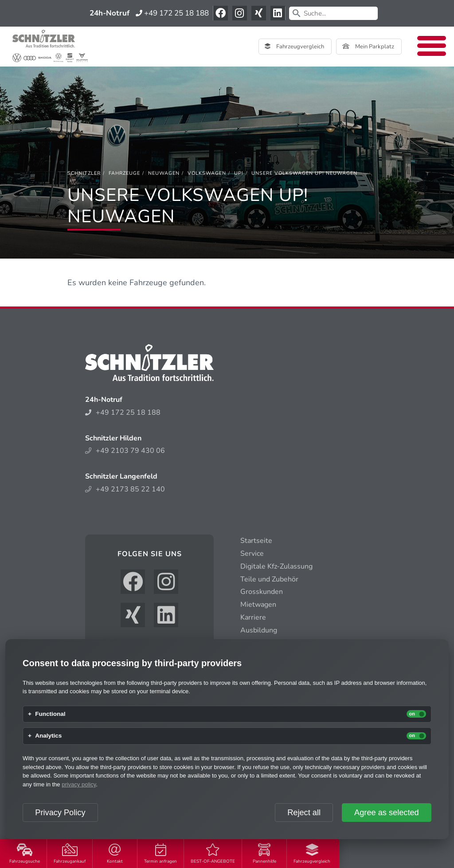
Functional (50, 714)
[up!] (239, 173)
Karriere (253, 617)
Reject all (304, 813)
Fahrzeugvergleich (312, 854)
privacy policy (79, 784)
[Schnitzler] (84, 173)
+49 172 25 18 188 (172, 13)
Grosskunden (262, 592)
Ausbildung (259, 630)
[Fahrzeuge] (124, 173)
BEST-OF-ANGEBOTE (213, 854)
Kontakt (115, 854)
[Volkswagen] (207, 173)
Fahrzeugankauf (70, 854)
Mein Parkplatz (368, 47)
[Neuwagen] (164, 173)
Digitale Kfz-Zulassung (276, 566)
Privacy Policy (60, 813)
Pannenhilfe (264, 854)
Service (252, 554)
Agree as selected (387, 813)
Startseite (256, 541)
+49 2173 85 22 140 (125, 489)
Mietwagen (258, 605)
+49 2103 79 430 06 (125, 451)
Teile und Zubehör (269, 579)
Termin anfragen (160, 854)
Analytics (48, 736)
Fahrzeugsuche (25, 854)
